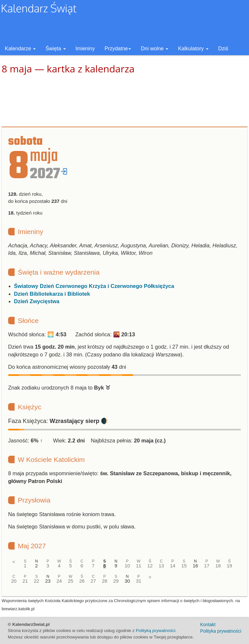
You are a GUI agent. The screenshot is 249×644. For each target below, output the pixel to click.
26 (82, 581)
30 (127, 581)
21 (25, 581)
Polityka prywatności (221, 631)
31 (139, 581)
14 (173, 566)
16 (195, 566)
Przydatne (118, 49)
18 (218, 566)
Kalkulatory (193, 49)
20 (14, 581)
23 (48, 581)
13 (161, 566)
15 (184, 566)
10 (127, 566)
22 (36, 581)
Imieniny (85, 49)
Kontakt (208, 625)
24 (59, 581)
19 (229, 566)
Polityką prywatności (156, 631)
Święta (55, 49)
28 (105, 581)
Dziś (223, 49)
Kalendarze (20, 49)
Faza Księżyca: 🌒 (58, 421)
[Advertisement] (124, 101)
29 (116, 581)
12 (150, 566)
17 (207, 566)
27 (93, 581)
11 (139, 566)
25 (71, 581)
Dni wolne (154, 49)
